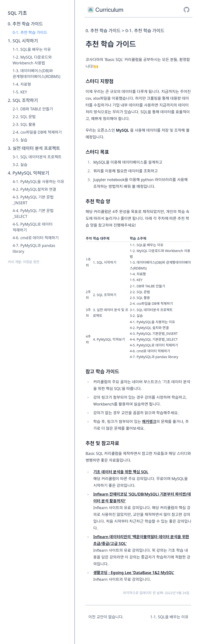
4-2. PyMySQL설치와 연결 (34, 189)
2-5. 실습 (20, 140)
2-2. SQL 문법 (24, 117)
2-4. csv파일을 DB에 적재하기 (37, 132)
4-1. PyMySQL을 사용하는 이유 (38, 182)
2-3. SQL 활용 (24, 124)
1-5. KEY (20, 92)
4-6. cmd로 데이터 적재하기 (36, 238)
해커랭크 (149, 422)
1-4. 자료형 (22, 84)
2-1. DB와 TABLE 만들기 (33, 109)
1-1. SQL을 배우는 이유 (32, 49)
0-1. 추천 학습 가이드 (30, 32)
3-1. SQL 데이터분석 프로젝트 (37, 157)
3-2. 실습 (20, 165)
